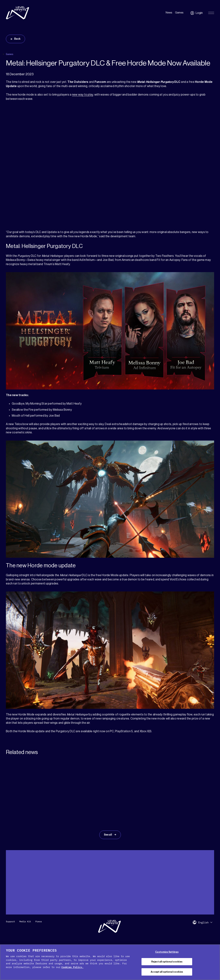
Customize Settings (167, 952)
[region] (110, 962)
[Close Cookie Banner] (214, 962)
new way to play (83, 95)
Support (10, 921)
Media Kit (25, 921)
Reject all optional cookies (167, 962)
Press (39, 921)
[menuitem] (205, 922)
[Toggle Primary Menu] (211, 13)
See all (108, 835)
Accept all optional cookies (167, 972)
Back (17, 39)
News (169, 13)
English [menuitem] (203, 922)
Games (179, 13)
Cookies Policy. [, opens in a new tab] (72, 967)
